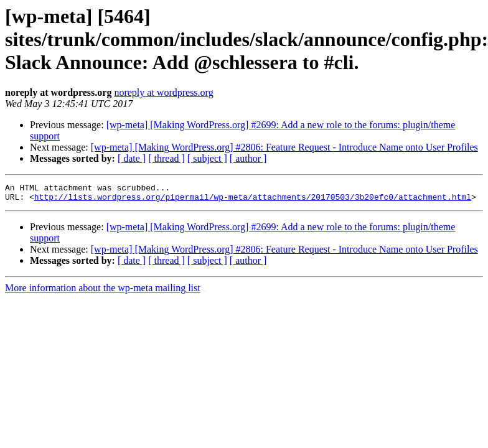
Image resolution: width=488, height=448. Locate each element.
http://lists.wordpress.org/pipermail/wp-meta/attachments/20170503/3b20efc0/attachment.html (253, 200)
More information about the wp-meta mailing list (103, 292)
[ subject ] (207, 158)
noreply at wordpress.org (163, 92)
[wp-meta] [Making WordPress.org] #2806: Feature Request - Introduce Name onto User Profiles (284, 147)
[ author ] (248, 158)
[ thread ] (167, 158)
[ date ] (132, 158)
